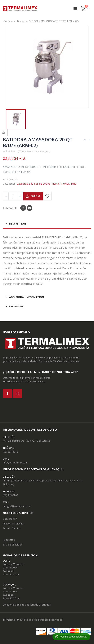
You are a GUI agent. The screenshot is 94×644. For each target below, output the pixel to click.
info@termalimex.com (15, 462)
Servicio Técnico (12, 528)
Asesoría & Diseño (13, 524)
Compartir (10, 208)
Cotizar (36, 196)
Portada (8, 21)
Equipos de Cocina (40, 184)
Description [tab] (18, 224)
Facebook (23, 208)
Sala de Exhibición (13, 545)
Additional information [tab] (27, 297)
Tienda (21, 21)
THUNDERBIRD (68, 184)
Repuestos (9, 540)
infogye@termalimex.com (17, 506)
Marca (55, 184)
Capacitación (10, 519)
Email (29, 208)
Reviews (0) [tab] (16, 306)
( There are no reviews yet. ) (34, 151)
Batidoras (22, 184)
